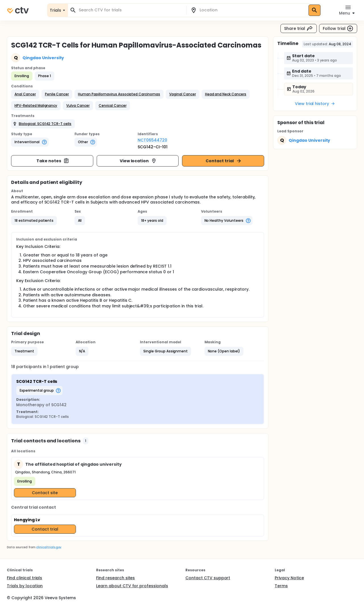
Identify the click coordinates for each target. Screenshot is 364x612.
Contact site (45, 493)
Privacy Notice (289, 578)
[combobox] (131, 10)
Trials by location (25, 586)
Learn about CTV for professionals (132, 586)
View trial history (315, 104)
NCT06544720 (152, 140)
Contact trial (224, 161)
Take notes (53, 161)
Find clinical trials (24, 578)
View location (138, 161)
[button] (25, 94)
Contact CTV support (208, 578)
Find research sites (115, 578)
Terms (281, 586)
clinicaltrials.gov (49, 547)
